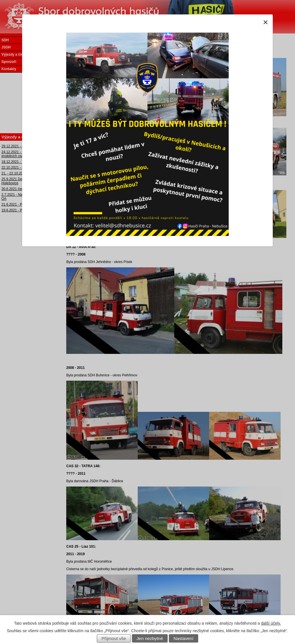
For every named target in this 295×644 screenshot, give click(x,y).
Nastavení (183, 638)
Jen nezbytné (150, 638)
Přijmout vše (114, 638)
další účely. (271, 623)
